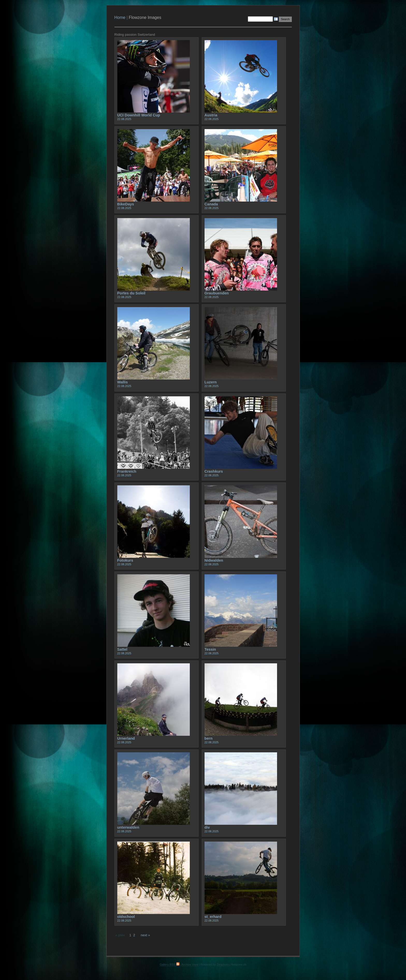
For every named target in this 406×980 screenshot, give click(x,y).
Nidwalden (214, 560)
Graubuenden (217, 293)
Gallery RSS (169, 964)
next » (145, 935)
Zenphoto (223, 964)
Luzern (211, 382)
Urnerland (126, 738)
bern (209, 738)
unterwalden (128, 827)
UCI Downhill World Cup (139, 115)
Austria (211, 115)
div (207, 827)
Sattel (122, 649)
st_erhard (213, 917)
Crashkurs (214, 471)
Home (120, 17)
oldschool (126, 917)
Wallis (123, 382)
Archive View (190, 964)
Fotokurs (125, 560)
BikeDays (126, 204)
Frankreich (127, 471)
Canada (211, 204)
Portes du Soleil (131, 293)
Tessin (210, 649)
